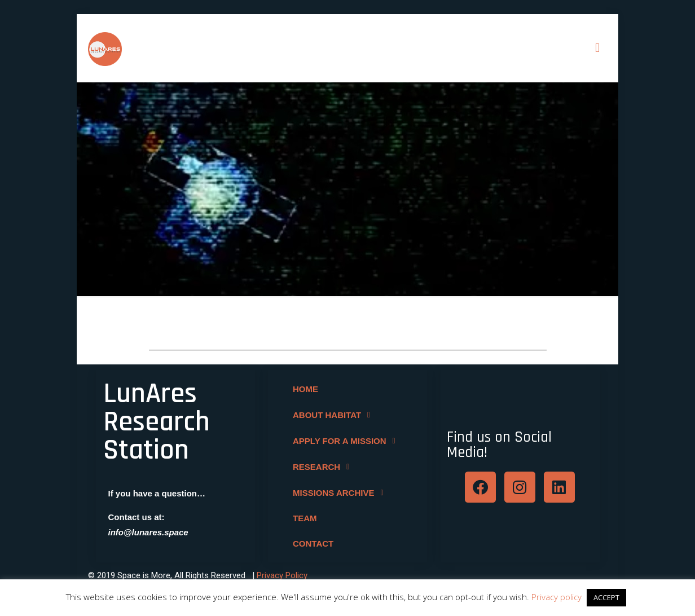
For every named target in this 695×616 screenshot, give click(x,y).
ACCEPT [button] (606, 597)
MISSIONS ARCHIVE (341, 492)
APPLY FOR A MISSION (347, 440)
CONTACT (313, 543)
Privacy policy (557, 597)
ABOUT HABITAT (334, 414)
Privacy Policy (282, 574)
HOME (305, 388)
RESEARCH (324, 466)
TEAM (304, 518)
